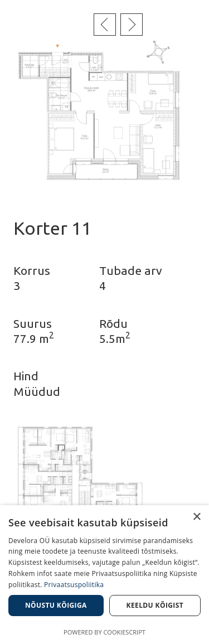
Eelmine (105, 25)
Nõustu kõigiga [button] (56, 605)
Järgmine (132, 25)
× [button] (196, 517)
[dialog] (104, 575)
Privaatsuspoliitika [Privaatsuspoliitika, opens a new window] (74, 585)
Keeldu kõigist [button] (155, 605)
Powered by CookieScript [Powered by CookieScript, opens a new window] (104, 632)
